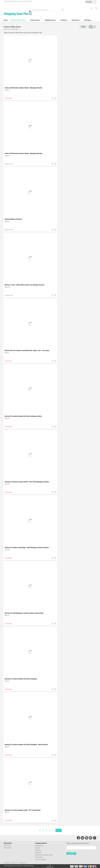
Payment (38, 848)
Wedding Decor (50, 20)
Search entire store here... (40, 10)
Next (58, 830)
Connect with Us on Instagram (87, 838)
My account (7, 845)
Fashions (64, 20)
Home (6, 20)
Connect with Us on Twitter (83, 838)
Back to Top (50, 867)
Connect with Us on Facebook (79, 838)
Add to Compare (52, 99)
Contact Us (38, 850)
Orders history (8, 848)
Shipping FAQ (39, 845)
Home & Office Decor (18, 20)
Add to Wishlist (55, 99)
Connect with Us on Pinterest (91, 838)
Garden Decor (35, 20)
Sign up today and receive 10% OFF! (78, 843)
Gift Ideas (88, 20)
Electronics (75, 20)
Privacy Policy (39, 857)
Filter (83, 27)
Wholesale (38, 853)
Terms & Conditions (41, 860)
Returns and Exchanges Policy (44, 855)
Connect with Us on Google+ (95, 838)
